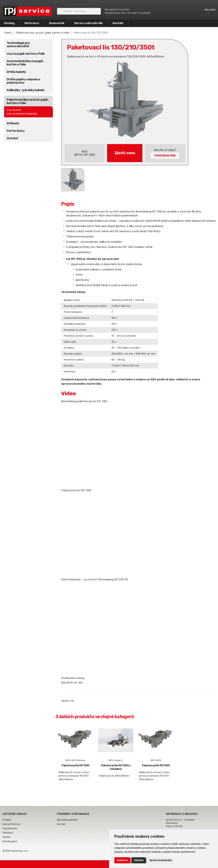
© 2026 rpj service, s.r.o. (15, 851)
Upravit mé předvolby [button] (161, 860)
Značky (6, 837)
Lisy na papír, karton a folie (26, 54)
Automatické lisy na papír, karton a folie (25, 63)
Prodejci (7, 820)
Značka (66, 678)
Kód (63, 683)
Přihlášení (8, 833)
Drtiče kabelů (16, 72)
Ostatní (12, 138)
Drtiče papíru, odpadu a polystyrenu (23, 81)
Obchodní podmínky (67, 820)
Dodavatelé (57, 23)
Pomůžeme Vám (165, 156)
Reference (32, 23)
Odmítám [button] (139, 860)
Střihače (13, 123)
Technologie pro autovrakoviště (18, 44)
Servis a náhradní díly (89, 23)
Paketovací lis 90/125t (76, 765)
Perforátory (16, 131)
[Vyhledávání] (79, 11)
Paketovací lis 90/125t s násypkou (116, 767)
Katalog (9, 23)
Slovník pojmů (10, 841)
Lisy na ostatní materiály (22, 114)
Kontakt (118, 23)
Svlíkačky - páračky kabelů (25, 90)
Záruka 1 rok (68, 701)
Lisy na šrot (14, 110)
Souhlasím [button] (123, 860)
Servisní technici (11, 824)
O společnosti (10, 829)
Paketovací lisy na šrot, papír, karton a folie (28, 101)
